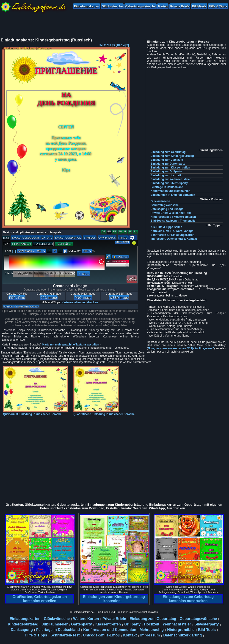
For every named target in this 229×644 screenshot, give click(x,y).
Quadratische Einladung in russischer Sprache (104, 413)
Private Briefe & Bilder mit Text (171, 213)
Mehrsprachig (152, 630)
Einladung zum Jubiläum (167, 160)
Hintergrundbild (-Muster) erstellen (173, 217)
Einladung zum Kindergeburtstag (172, 156)
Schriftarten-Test (65, 635)
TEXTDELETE (132, 279)
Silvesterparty (207, 624)
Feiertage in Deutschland (167, 187)
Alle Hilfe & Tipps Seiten (166, 227)
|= (65, 251)
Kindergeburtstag (23, 624)
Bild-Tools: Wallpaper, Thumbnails (173, 221)
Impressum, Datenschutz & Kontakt (174, 239)
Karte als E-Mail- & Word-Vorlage (172, 231)
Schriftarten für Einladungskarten (172, 235)
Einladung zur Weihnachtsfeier (171, 179)
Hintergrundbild (181, 630)
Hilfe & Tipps (218, 6)
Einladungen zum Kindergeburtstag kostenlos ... (114, 599)
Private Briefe (180, 6)
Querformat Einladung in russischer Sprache (36, 413)
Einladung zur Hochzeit (166, 175)
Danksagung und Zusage (167, 209)
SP (120, 231)
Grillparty (132, 624)
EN (109, 231)
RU (135, 231)
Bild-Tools (199, 6)
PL (130, 231)
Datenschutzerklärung (182, 635)
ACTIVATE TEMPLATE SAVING (21, 307)
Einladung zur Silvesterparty (169, 183)
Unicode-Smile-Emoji (101, 635)
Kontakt (130, 635)
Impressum (150, 635)
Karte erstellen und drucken (80, 302)
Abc (21, 273)
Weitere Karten (86, 619)
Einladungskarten (87, 6)
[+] (14, 251)
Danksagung (22, 630)
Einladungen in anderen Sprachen (173, 195)
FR (115, 231)
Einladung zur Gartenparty (168, 164)
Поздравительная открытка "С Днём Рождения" (181, 348)
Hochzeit (152, 624)
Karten (163, 6)
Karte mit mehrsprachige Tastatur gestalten (71, 345)
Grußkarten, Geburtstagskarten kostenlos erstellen (40, 599)
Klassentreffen (108, 624)
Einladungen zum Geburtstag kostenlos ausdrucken (188, 599)
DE (103, 231)
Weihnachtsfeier (177, 624)
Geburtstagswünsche (141, 6)
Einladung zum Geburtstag (168, 152)
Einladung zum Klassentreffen (170, 168)
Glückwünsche (112, 6)
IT (125, 231)
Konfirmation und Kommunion (170, 191)
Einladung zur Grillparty (166, 171)
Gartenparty (81, 624)
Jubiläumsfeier (55, 624)
